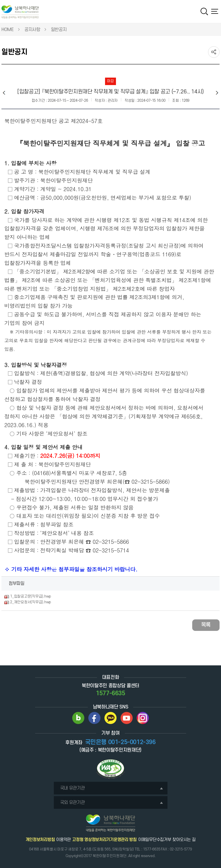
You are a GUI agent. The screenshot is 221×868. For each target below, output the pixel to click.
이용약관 (63, 840)
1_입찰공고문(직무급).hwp (31, 596)
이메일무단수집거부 (155, 840)
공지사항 (32, 30)
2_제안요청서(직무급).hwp (31, 602)
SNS (214, 52)
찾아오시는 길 (184, 840)
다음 (217, 93)
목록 (206, 625)
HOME (8, 30)
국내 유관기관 (112, 788)
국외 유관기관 (112, 802)
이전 (4, 93)
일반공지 (59, 30)
